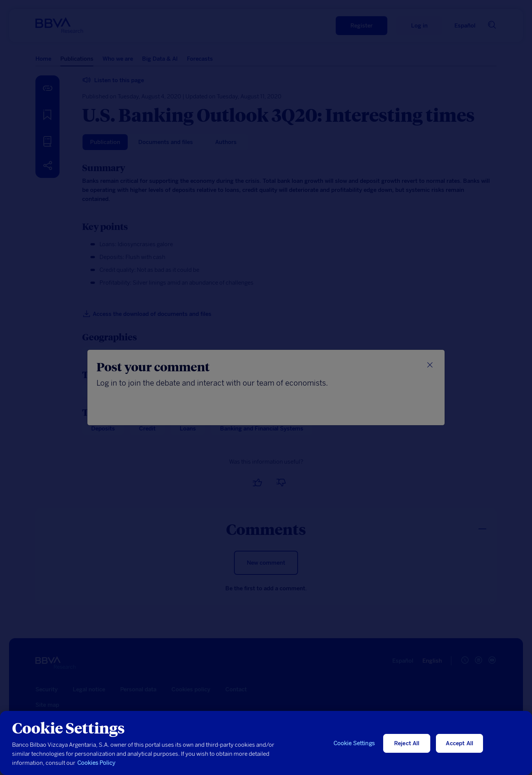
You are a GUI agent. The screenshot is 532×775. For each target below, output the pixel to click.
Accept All (459, 743)
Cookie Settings (354, 743)
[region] (266, 743)
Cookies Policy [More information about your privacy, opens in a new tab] (96, 763)
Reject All (407, 743)
